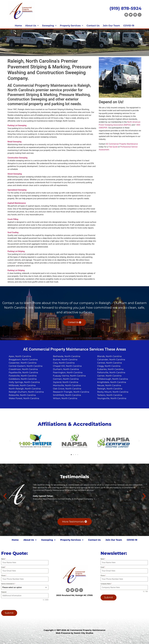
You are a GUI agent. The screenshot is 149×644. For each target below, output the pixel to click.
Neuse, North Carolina (109, 385)
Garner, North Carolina (109, 376)
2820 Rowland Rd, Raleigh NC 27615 (74, 595)
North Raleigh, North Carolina (25, 389)
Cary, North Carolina (64, 363)
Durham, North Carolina (66, 369)
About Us (32, 26)
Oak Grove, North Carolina (67, 389)
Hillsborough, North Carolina (113, 379)
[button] (10, 441)
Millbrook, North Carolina (22, 385)
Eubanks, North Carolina (110, 369)
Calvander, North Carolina (111, 360)
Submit (9, 613)
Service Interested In (8, 584)
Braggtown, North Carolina (23, 360)
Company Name (106, 584)
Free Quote (113, 147)
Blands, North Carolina (109, 356)
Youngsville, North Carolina (112, 398)
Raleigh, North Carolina (110, 389)
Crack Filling (13, 219)
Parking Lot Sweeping (17, 125)
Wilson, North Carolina (65, 398)
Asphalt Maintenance (17, 203)
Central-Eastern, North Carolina (26, 366)
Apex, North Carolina (20, 356)
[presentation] (17, 605)
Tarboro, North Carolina (110, 395)
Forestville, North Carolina (23, 376)
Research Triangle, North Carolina (71, 392)
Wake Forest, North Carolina (24, 398)
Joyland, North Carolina (66, 382)
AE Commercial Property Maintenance (122, 144)
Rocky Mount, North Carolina (113, 392)
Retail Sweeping (14, 142)
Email (3, 567)
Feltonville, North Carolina (111, 372)
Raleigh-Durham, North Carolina (26, 392)
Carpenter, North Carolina (23, 363)
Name (3, 559)
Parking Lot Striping (16, 251)
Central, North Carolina (110, 363)
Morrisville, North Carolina (67, 385)
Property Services (72, 26)
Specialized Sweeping (17, 190)
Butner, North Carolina (65, 360)
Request (4, 592)
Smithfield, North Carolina (67, 395)
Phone (4, 575)
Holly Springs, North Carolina (24, 382)
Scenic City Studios (84, 633)
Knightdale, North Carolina (112, 382)
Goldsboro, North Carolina (23, 379)
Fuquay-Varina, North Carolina (69, 376)
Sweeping (49, 26)
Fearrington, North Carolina (68, 372)
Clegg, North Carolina (109, 366)
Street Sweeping (15, 174)
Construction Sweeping (17, 158)
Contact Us (93, 26)
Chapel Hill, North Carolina (67, 366)
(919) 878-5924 (126, 8)
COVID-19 (129, 26)
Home (18, 26)
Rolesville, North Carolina (22, 395)
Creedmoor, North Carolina (23, 369)
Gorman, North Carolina (66, 379)
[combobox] (25, 587)
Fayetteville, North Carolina (23, 372)
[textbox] (23, 587)
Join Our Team (111, 26)
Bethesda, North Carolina (67, 356)
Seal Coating (13, 232)
